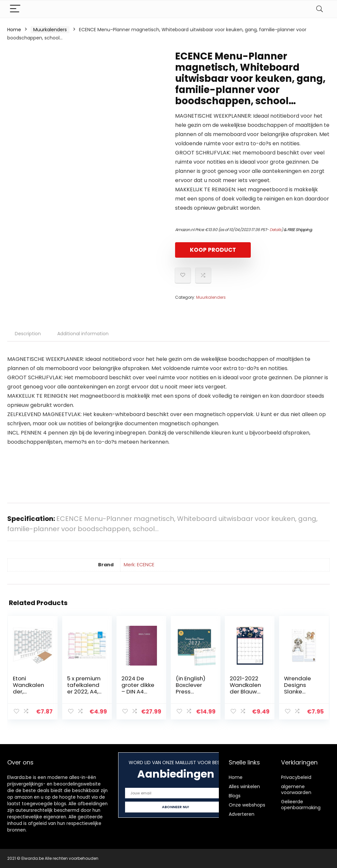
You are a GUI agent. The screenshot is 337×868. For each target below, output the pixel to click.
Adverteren (242, 814)
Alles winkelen (244, 786)
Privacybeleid (296, 777)
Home (14, 30)
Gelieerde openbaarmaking (301, 805)
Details (275, 230)
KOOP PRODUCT (213, 250)
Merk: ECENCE (139, 565)
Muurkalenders (50, 30)
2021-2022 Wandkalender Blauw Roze (245, 688)
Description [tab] (28, 334)
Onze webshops (247, 805)
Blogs (235, 796)
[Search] (320, 9)
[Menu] (15, 9)
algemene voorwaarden (296, 789)
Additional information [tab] (83, 334)
